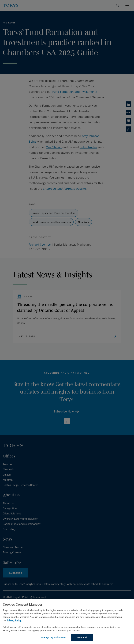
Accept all (82, 637)
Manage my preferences (54, 637)
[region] (67, 622)
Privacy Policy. (14, 620)
